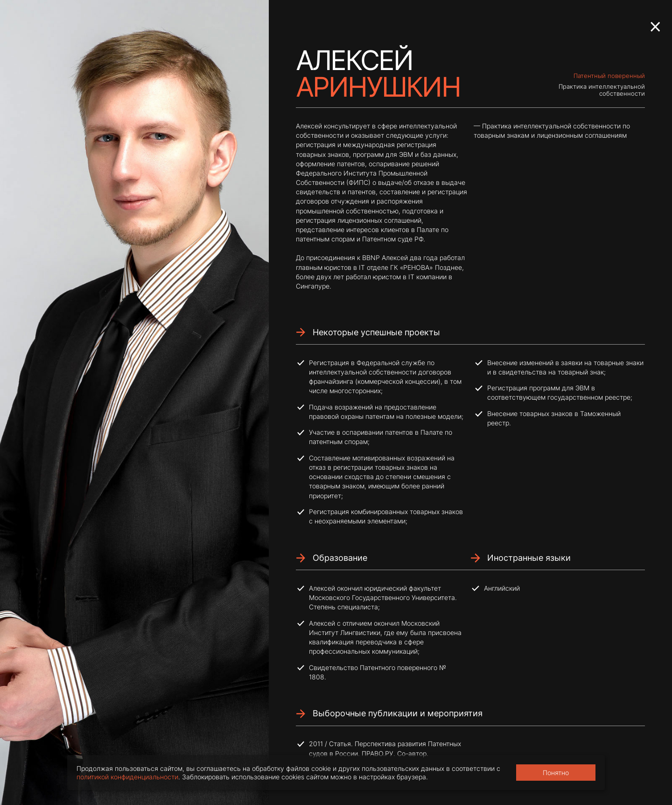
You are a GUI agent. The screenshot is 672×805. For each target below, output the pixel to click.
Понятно (556, 773)
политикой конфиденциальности (127, 777)
